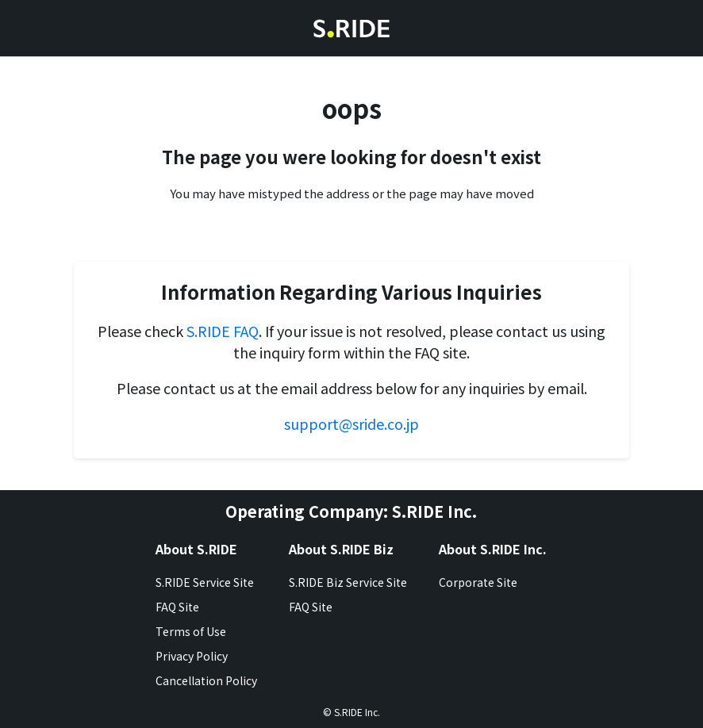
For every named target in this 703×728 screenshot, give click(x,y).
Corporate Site (478, 582)
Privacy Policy (192, 656)
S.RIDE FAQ (223, 331)
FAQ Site (177, 607)
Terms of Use (191, 631)
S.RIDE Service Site (205, 582)
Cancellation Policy (206, 680)
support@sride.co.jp (351, 423)
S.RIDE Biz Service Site (348, 582)
